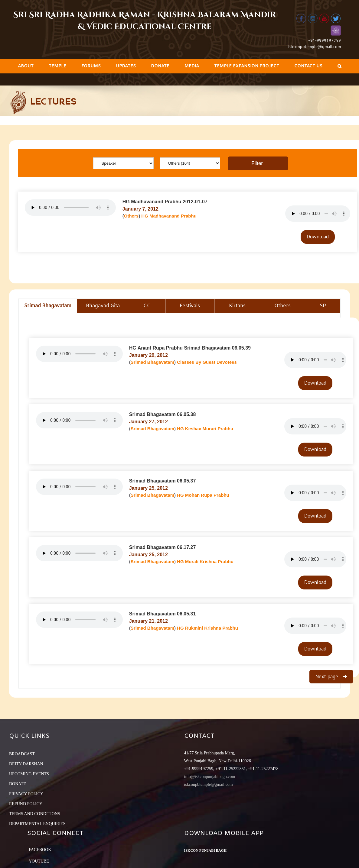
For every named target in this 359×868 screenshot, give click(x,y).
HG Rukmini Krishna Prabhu (207, 628)
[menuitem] (26, 66)
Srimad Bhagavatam (152, 362)
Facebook (40, 850)
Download (318, 237)
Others (131, 216)
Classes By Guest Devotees (207, 362)
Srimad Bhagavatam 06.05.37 (163, 481)
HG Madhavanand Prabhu (169, 216)
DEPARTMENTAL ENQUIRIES (37, 824)
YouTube (39, 861)
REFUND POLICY (26, 804)
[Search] (339, 66)
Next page (328, 676)
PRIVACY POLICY (26, 794)
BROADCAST (22, 754)
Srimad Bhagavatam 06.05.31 (163, 614)
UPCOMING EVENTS (29, 774)
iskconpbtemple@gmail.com (315, 47)
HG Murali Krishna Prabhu (205, 561)
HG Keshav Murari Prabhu (205, 429)
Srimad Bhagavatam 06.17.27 (163, 547)
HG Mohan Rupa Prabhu (203, 495)
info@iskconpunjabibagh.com (210, 777)
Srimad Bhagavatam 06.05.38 (163, 414)
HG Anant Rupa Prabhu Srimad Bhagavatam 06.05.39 (190, 348)
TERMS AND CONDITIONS (35, 814)
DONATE (18, 784)
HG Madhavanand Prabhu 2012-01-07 (165, 202)
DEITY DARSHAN (26, 764)
